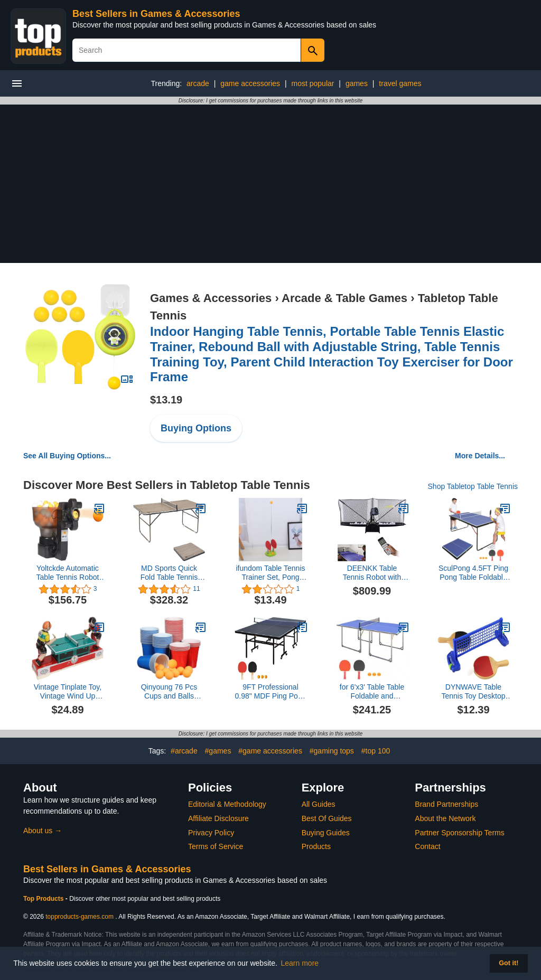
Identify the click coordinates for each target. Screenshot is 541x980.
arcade (198, 83)
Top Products (44, 899)
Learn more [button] (300, 963)
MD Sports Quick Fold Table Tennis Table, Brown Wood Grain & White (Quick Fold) (169, 573)
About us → (43, 831)
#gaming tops (332, 751)
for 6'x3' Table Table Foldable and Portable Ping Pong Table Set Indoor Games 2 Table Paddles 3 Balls (372, 692)
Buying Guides (326, 833)
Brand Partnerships (446, 804)
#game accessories (270, 751)
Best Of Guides (327, 818)
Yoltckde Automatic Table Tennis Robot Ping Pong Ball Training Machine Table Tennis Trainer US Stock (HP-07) (67, 573)
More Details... (480, 456)
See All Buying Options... (67, 456)
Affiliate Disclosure (218, 818)
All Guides (319, 804)
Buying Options (196, 428)
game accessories (250, 83)
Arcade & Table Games (344, 298)
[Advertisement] (270, 184)
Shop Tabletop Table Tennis (473, 486)
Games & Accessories (211, 298)
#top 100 (376, 751)
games (357, 83)
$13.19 (166, 400)
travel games (400, 83)
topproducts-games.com (80, 917)
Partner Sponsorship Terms (459, 833)
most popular (313, 83)
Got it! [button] (509, 963)
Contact (427, 846)
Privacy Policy (211, 833)
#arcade (184, 751)
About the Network (445, 818)
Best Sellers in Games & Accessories (156, 14)
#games (218, 751)
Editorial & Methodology (227, 804)
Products (316, 846)
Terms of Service (216, 846)
